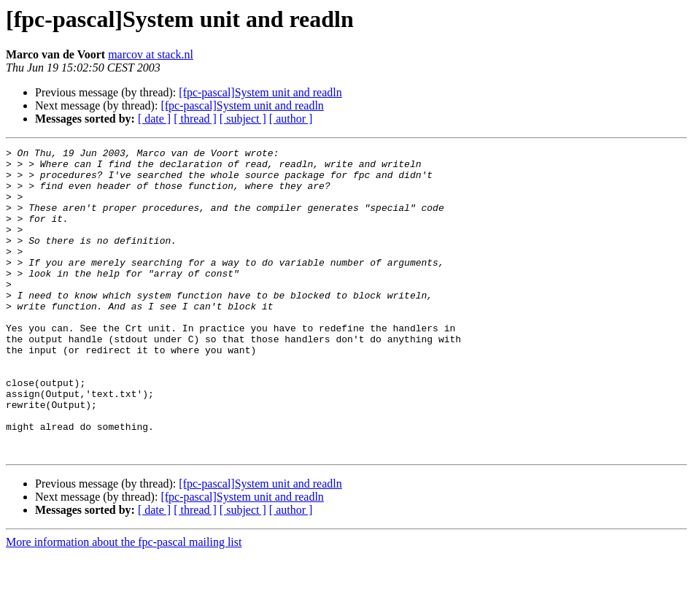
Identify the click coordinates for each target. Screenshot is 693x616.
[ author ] (291, 119)
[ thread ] (195, 119)
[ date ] (154, 119)
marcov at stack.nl (151, 54)
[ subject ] (243, 119)
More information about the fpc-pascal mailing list (124, 603)
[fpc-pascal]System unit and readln (260, 92)
